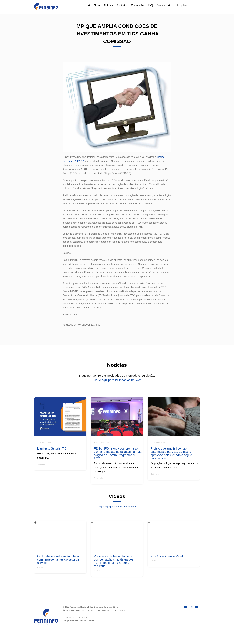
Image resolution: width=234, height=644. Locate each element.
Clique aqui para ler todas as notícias (117, 380)
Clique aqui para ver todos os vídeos (117, 507)
